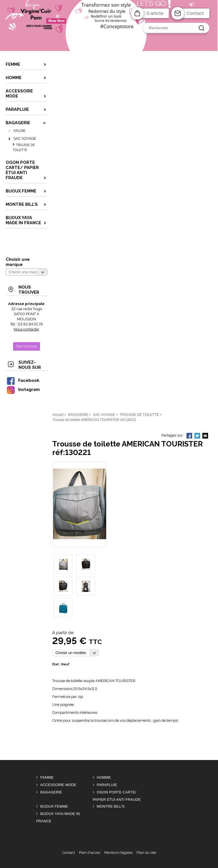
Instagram (23, 389)
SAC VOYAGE (25, 138)
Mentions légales (118, 853)
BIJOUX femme (54, 806)
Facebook (23, 380)
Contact (195, 13)
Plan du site (146, 853)
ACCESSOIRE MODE (58, 785)
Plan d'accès (90, 853)
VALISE (19, 131)
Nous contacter (26, 329)
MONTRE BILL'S (111, 806)
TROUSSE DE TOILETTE (24, 148)
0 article (155, 13)
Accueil (58, 415)
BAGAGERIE (51, 792)
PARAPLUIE (107, 785)
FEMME (47, 777)
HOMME (104, 777)
